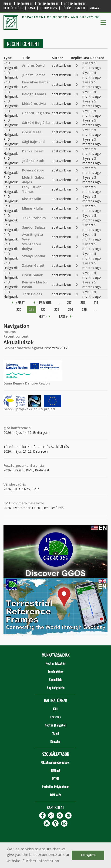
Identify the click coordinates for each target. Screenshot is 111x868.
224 (70, 309)
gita (7, 428)
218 (82, 302)
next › (42, 316)
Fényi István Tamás (32, 189)
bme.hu (8, 4)
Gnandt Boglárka (36, 113)
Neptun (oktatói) (55, 663)
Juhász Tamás (34, 75)
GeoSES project (43, 409)
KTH (56, 709)
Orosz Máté (32, 132)
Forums (10, 332)
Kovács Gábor (33, 170)
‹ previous (44, 302)
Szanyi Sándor (34, 256)
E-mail (32, 8)
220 (19, 309)
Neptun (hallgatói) (55, 725)
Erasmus (55, 717)
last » (63, 316)
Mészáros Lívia (34, 104)
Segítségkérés (56, 688)
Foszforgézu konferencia (24, 465)
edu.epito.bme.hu (49, 4)
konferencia (20, 428)
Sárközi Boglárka (36, 123)
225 (84, 309)
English (80, 8)
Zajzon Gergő (33, 265)
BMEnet (56, 770)
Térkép (66, 8)
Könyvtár (55, 741)
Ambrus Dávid (33, 65)
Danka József (33, 151)
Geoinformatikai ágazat (24, 348)
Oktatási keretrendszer (55, 762)
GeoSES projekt (16, 409)
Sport (56, 733)
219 (96, 302)
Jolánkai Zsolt (33, 161)
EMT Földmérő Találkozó (24, 503)
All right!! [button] (88, 855)
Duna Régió (13, 383)
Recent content (16, 336)
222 (43, 309)
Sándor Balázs (34, 227)
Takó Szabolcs (34, 218)
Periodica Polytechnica (55, 787)
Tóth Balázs (32, 294)
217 (69, 302)
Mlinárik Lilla (32, 208)
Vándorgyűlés (15, 484)
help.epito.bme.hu (75, 4)
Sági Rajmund (33, 142)
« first (20, 302)
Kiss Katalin (32, 199)
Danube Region (37, 383)
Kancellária (55, 679)
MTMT (56, 778)
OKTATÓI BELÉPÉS (13, 8)
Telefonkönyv (49, 8)
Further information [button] (41, 861)
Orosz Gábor (32, 275)
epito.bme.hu (25, 4)
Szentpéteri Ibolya (32, 246)
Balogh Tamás (34, 94)
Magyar (94, 8)
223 (57, 309)
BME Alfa (56, 795)
